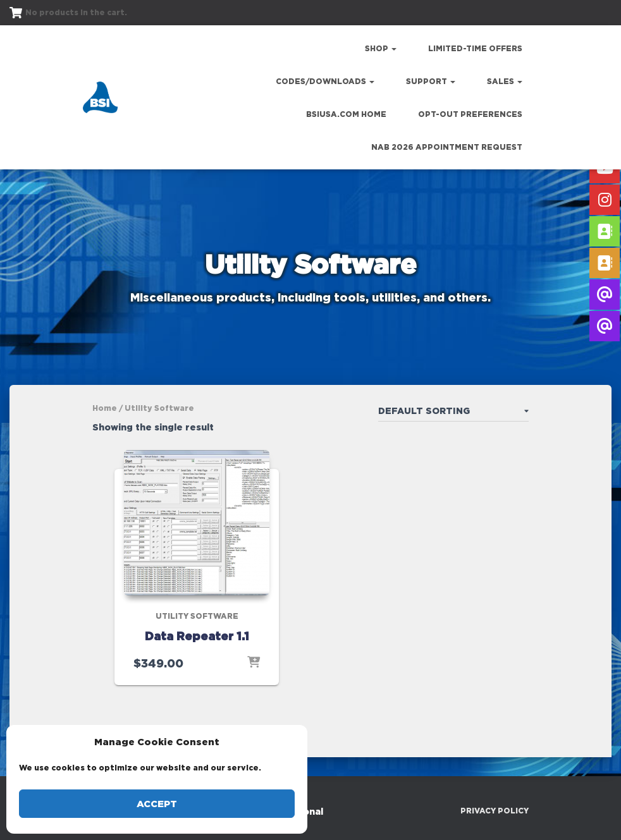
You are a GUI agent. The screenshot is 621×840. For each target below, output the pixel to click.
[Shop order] (453, 413)
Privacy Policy (495, 811)
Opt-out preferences (470, 114)
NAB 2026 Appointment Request (447, 147)
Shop (381, 48)
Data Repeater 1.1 (197, 636)
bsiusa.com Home (346, 114)
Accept (157, 804)
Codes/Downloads (325, 81)
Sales (505, 81)
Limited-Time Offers (475, 48)
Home (105, 408)
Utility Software (197, 616)
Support (431, 81)
